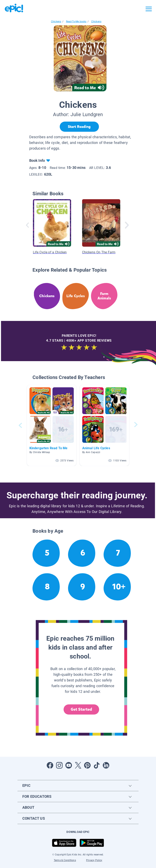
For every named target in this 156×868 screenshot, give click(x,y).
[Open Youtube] (69, 765)
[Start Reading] (79, 127)
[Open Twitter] (78, 765)
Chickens (56, 22)
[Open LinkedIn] (106, 765)
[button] (52, 425)
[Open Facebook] (50, 765)
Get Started (81, 709)
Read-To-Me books (76, 22)
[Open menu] (149, 9)
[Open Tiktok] (97, 765)
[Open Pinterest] (87, 765)
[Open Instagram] (59, 765)
